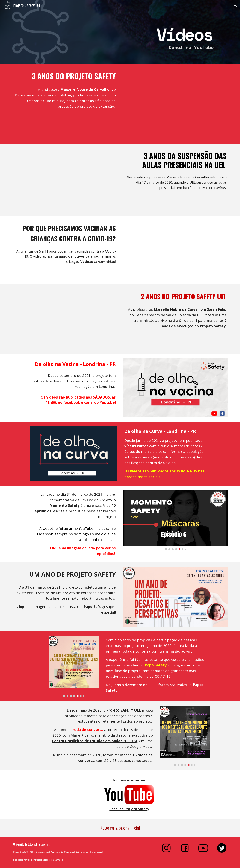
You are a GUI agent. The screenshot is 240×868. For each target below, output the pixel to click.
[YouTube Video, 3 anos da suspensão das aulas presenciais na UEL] (64, 180)
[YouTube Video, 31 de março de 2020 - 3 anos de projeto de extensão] (175, 104)
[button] (235, 5)
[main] (64, 76)
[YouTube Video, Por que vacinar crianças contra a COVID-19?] (175, 250)
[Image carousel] (175, 520)
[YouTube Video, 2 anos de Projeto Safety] (64, 319)
